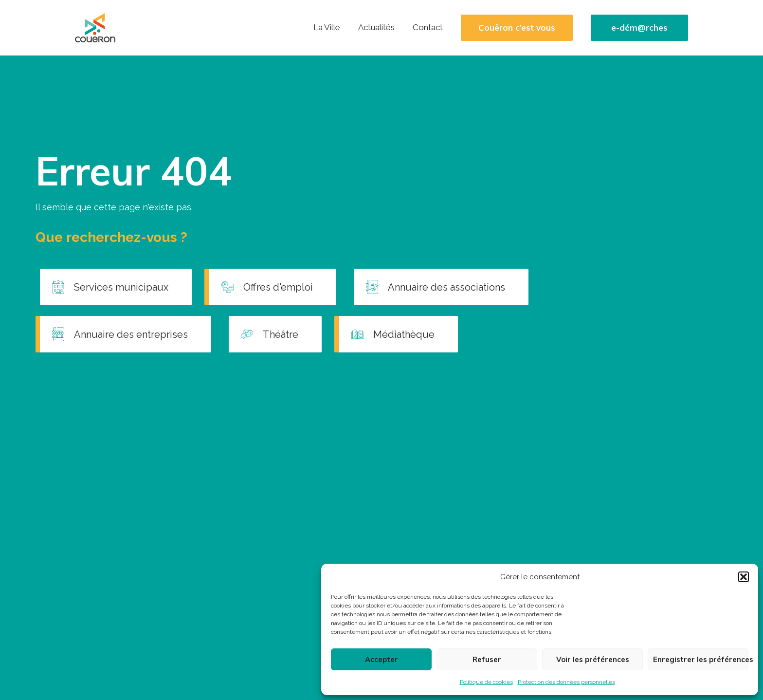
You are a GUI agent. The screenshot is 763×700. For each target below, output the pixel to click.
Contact (428, 27)
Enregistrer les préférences (701, 659)
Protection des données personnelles (566, 682)
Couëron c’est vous (517, 28)
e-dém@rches (639, 28)
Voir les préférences (593, 659)
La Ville (327, 27)
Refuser (487, 659)
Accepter (381, 659)
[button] (744, 577)
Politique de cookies (486, 682)
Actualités (376, 27)
